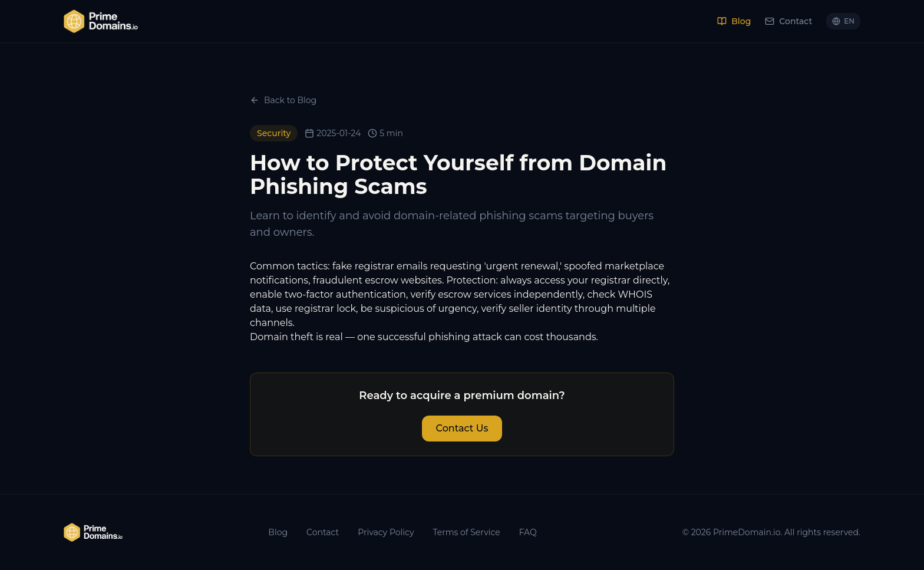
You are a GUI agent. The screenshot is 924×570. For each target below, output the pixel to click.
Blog (734, 21)
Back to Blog (283, 100)
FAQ (528, 532)
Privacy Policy (386, 532)
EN (843, 21)
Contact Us (462, 428)
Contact (788, 21)
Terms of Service (466, 532)
